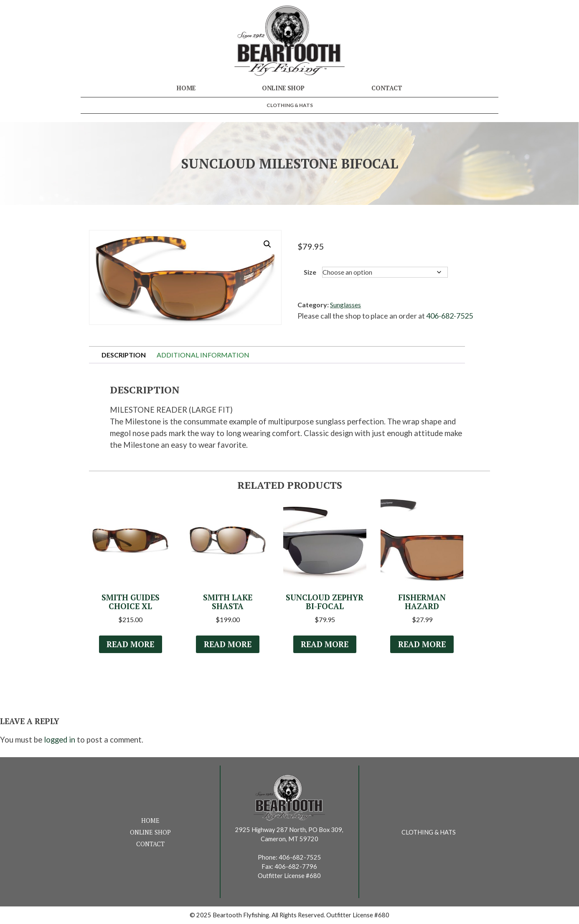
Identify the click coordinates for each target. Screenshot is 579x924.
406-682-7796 (296, 867)
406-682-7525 (449, 316)
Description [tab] (124, 355)
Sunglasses (345, 305)
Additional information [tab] (203, 355)
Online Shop (283, 88)
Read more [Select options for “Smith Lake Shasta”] (228, 644)
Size (310, 272)
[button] (267, 244)
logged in (60, 740)
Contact (387, 88)
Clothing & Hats (290, 105)
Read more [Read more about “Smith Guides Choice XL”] (130, 644)
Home (186, 88)
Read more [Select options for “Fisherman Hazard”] (422, 644)
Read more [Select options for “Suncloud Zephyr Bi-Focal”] (325, 644)
